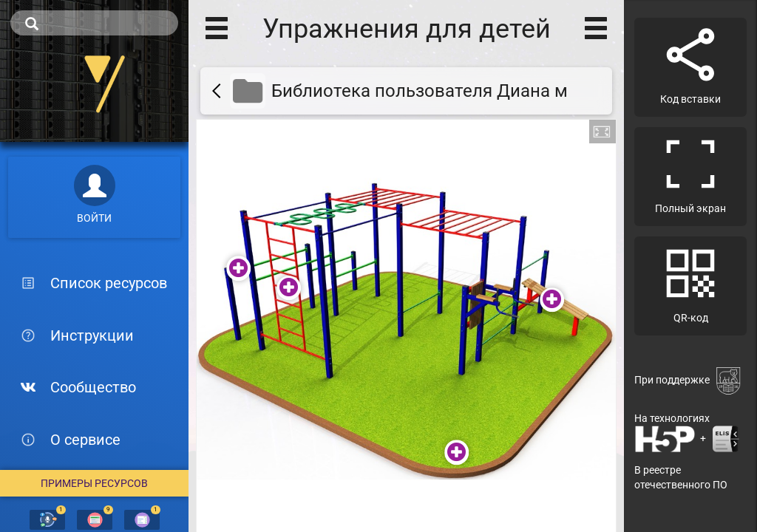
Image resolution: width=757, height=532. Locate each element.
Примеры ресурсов (94, 483)
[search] (94, 23)
